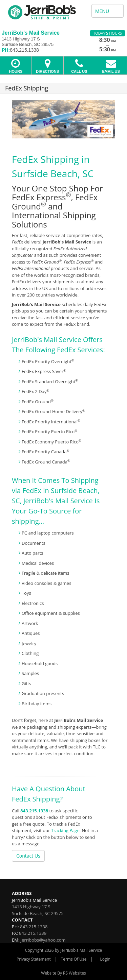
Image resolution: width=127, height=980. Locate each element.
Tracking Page (65, 830)
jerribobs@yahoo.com (43, 940)
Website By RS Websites (63, 973)
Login (105, 959)
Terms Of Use (74, 959)
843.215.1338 (34, 811)
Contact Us (28, 856)
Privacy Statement (34, 959)
